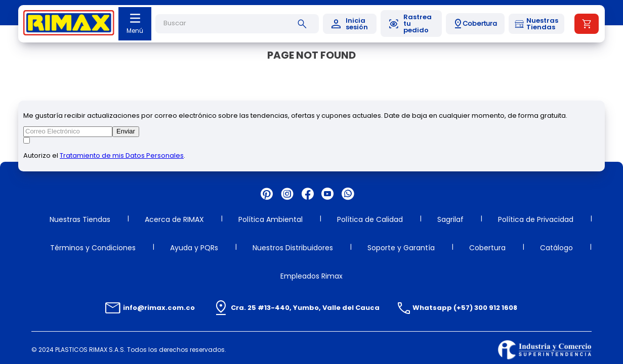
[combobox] (237, 24)
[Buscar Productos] (304, 24)
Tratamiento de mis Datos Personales (122, 155)
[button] (475, 24)
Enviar (126, 131)
